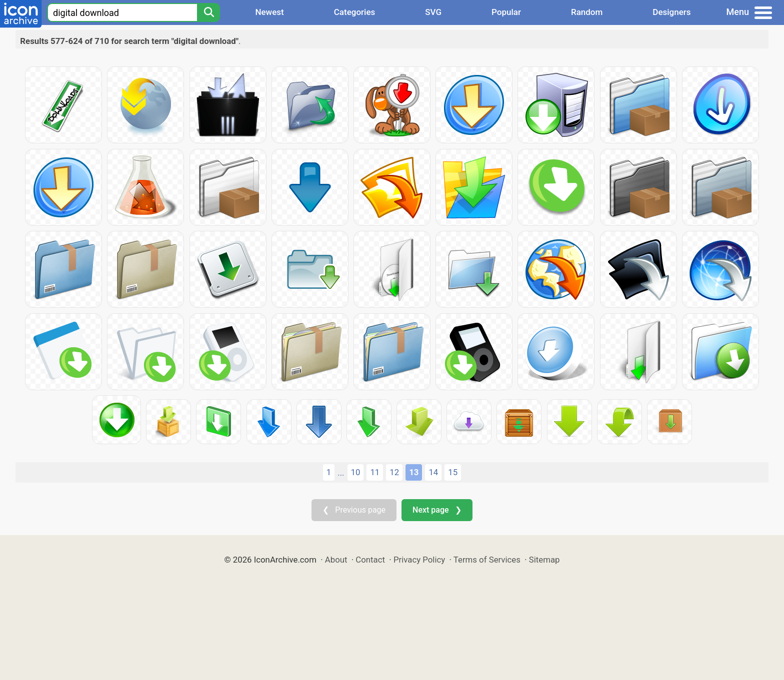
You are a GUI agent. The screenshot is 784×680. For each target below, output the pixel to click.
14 (433, 472)
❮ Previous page (354, 510)
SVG (433, 12)
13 (414, 472)
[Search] (208, 12)
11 (375, 472)
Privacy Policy (419, 560)
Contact (370, 560)
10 (356, 472)
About (336, 560)
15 (453, 472)
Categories (355, 12)
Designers (671, 12)
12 (394, 472)
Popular (506, 12)
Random (587, 12)
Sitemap (544, 560)
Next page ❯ (437, 510)
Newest (269, 12)
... (341, 473)
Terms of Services (487, 560)
